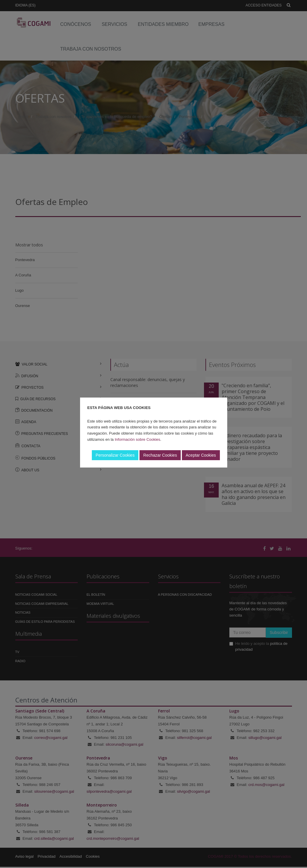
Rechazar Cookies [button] (160, 455)
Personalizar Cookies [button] (115, 455)
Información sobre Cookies (138, 439)
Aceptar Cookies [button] (201, 455)
